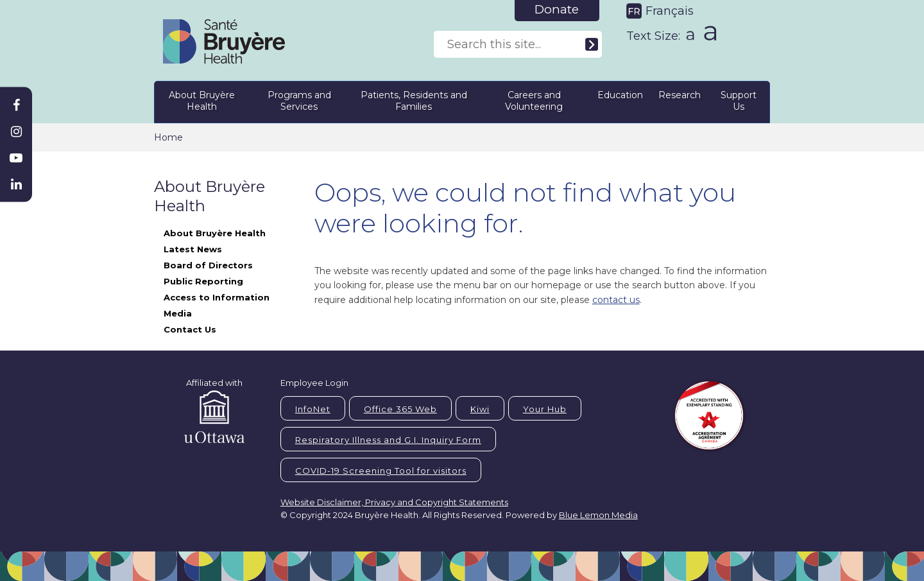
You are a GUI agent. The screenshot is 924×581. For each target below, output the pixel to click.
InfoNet (313, 409)
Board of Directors (208, 265)
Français (670, 11)
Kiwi (480, 409)
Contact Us (190, 329)
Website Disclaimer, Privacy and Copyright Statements (394, 502)
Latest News (193, 249)
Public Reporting (203, 281)
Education (620, 95)
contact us (616, 300)
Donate (557, 9)
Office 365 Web (400, 409)
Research (680, 95)
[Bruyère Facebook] (16, 105)
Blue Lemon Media (598, 515)
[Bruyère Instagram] (16, 132)
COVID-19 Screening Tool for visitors (381, 471)
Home (168, 137)
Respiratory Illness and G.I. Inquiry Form (388, 440)
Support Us (739, 101)
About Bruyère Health (202, 101)
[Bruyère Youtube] (16, 158)
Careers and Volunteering (534, 101)
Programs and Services (299, 101)
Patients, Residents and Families (414, 101)
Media (178, 313)
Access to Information (217, 297)
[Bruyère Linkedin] (16, 184)
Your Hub (545, 409)
